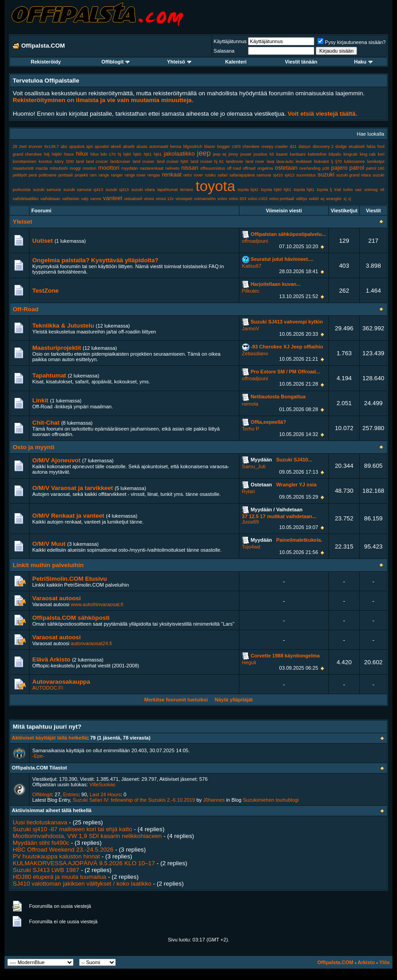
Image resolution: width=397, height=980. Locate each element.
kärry (59, 162)
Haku (363, 62)
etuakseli (357, 147)
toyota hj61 (304, 190)
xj (345, 199)
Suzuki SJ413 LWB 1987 (46, 870)
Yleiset (22, 222)
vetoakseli (133, 199)
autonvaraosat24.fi (92, 643)
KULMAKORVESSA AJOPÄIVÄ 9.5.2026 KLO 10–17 (84, 863)
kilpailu (335, 154)
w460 (314, 199)
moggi (75, 168)
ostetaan (286, 168)
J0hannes (214, 800)
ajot (90, 147)
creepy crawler (275, 147)
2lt (15, 147)
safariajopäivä (242, 175)
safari (223, 175)
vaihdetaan (50, 199)
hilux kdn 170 (103, 154)
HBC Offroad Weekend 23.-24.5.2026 (63, 850)
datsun (305, 147)
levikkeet (304, 162)
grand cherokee (27, 154)
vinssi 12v (165, 199)
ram (94, 175)
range (104, 175)
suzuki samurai (47, 190)
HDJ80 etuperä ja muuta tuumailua (60, 877)
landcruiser (120, 162)
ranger (117, 175)
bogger (223, 147)
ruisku (210, 175)
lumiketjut (376, 162)
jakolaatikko (179, 154)
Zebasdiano (255, 353)
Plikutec (251, 291)
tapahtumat (167, 190)
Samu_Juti (254, 466)
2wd (23, 147)
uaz (359, 190)
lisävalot (321, 162)
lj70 (338, 162)
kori (381, 154)
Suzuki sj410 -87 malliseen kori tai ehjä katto (72, 829)
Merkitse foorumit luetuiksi (176, 700)
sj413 (290, 175)
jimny (233, 154)
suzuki (326, 174)
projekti (81, 175)
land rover (255, 162)
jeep (204, 153)
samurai (264, 175)
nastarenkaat (152, 168)
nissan (190, 168)
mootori (89, 168)
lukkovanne (354, 162)
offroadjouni (255, 241)
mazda (42, 168)
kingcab (350, 154)
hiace (69, 154)
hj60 (127, 154)
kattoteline (317, 154)
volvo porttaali (282, 199)
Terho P (251, 429)
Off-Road (26, 309)
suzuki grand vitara (353, 175)
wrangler (334, 199)
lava (270, 162)
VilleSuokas (102, 784)
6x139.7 (51, 147)
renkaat (171, 174)
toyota (216, 186)
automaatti (159, 147)
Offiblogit (115, 62)
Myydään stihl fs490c (41, 843)
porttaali (65, 175)
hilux (82, 154)
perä (33, 175)
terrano (187, 190)
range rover (135, 175)
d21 (293, 147)
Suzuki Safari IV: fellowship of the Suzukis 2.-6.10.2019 (134, 800)
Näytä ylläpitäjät (234, 700)
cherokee (251, 147)
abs (64, 147)
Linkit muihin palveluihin (48, 565)
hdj (47, 154)
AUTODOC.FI (48, 688)
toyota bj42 (248, 190)
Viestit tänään (301, 62)
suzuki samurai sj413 (83, 190)
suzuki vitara (143, 190)
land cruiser (144, 162)
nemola (250, 404)
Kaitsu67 (252, 266)
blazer (210, 147)
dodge (341, 147)
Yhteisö (179, 62)
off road (234, 168)
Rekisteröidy (46, 62)
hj (119, 154)
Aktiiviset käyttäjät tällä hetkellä (50, 738)
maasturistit (23, 168)
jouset (246, 154)
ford (381, 147)
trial (338, 190)
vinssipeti (184, 199)
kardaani (298, 154)
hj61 (158, 154)
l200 (70, 162)
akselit (129, 147)
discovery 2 (323, 147)
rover (198, 175)
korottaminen (25, 162)
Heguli (249, 662)
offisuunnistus (213, 168)
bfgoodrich (193, 147)
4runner (35, 147)
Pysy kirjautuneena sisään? (352, 42)
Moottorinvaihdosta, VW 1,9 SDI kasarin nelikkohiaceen (87, 836)
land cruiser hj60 (172, 162)
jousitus (261, 154)
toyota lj (325, 190)
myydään (130, 168)
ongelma (265, 168)
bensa (176, 147)
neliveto (172, 168)
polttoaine (47, 175)
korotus (45, 162)
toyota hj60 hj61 (276, 190)
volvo (222, 199)
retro (188, 175)
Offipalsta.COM (335, 962)
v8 (382, 190)
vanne (96, 199)
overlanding (310, 168)
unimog (371, 190)
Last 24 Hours (105, 794)
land (80, 162)
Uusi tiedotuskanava (40, 822)
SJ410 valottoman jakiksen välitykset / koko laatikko (82, 884)
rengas (154, 175)
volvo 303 (237, 199)
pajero (339, 168)
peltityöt (20, 175)
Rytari (249, 491)
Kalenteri (236, 62)
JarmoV (251, 328)
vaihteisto (71, 199)
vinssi (149, 199)
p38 (326, 168)
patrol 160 (375, 168)
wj (323, 199)
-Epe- (38, 756)
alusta (142, 147)
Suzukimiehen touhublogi (271, 800)
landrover (235, 162)
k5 (272, 154)
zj (350, 199)
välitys (302, 199)
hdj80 (57, 154)
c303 (236, 147)
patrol (357, 168)
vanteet (113, 198)
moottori (109, 168)
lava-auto (285, 162)
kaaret (282, 154)
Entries (71, 794)
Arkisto (366, 962)
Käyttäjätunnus (230, 41)
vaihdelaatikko (26, 199)
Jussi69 (251, 522)
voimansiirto (205, 199)
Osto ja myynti (34, 447)
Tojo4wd (251, 547)
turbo (348, 190)
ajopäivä (77, 147)
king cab (368, 154)
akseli (116, 147)
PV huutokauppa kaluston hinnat (56, 856)
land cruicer (97, 162)
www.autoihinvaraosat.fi (97, 604)
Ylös (385, 962)
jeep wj (220, 154)
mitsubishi (59, 168)
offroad (249, 168)
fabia (371, 147)
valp (85, 199)
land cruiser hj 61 (207, 162)
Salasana (224, 51)
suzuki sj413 (117, 190)
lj (332, 162)
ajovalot (102, 147)
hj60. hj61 (142, 154)
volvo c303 (258, 199)
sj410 (278, 175)
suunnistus (306, 175)
